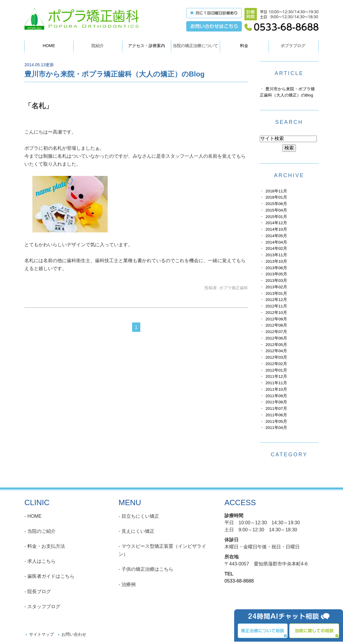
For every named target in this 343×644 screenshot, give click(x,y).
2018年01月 (276, 197)
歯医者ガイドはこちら (51, 576)
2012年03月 (276, 357)
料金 (244, 46)
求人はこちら (41, 561)
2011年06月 (276, 415)
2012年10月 (276, 313)
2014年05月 (276, 236)
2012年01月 (276, 370)
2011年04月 (276, 428)
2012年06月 (276, 338)
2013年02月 (276, 287)
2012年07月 (276, 332)
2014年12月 (276, 223)
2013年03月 (276, 281)
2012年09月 (276, 319)
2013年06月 (276, 268)
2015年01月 (276, 217)
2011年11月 (276, 383)
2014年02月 (276, 248)
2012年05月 (276, 345)
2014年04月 (276, 242)
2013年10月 (276, 261)
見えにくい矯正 (138, 531)
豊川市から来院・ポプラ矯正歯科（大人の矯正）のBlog (114, 74)
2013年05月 (276, 274)
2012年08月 (276, 325)
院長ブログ (39, 591)
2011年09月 (276, 396)
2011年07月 (276, 408)
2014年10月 (276, 229)
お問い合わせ (74, 634)
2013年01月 (276, 293)
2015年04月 (276, 210)
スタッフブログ (44, 606)
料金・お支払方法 (46, 546)
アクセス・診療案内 (146, 46)
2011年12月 (276, 376)
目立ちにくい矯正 (140, 516)
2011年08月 (276, 402)
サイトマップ (41, 634)
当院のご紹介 (41, 531)
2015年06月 (276, 204)
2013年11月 (276, 255)
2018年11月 (276, 191)
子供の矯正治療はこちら (147, 569)
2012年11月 (276, 306)
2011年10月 (276, 389)
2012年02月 (276, 364)
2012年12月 (276, 300)
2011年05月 (276, 421)
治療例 (129, 584)
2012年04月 (276, 351)
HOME (49, 46)
